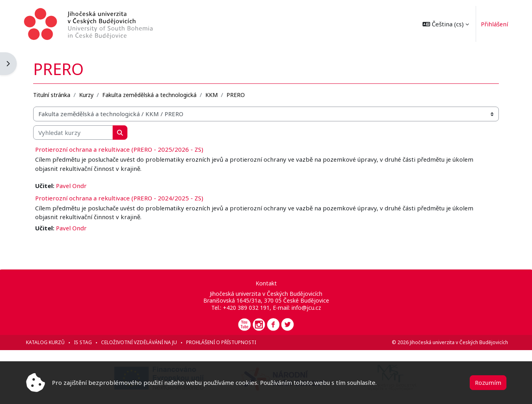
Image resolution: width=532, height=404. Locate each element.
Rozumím (488, 382)
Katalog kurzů (47, 342)
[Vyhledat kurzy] (75, 132)
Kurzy (88, 94)
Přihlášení (493, 24)
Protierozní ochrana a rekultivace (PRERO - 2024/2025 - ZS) (121, 198)
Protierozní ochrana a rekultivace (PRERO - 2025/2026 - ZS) (121, 149)
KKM (213, 94)
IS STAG (84, 342)
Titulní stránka (53, 94)
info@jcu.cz (306, 308)
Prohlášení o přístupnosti (223, 342)
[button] (444, 24)
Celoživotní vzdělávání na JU (141, 342)
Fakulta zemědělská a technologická (151, 94)
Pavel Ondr (73, 186)
